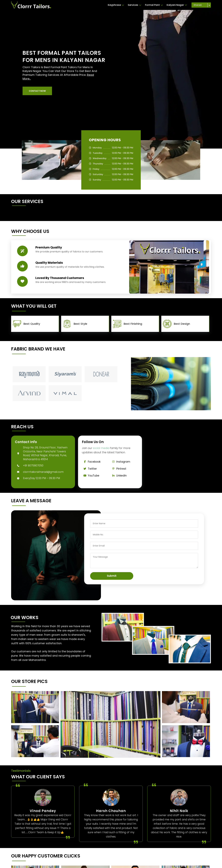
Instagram (120, 462)
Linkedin (119, 476)
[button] (37, 91)
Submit (112, 576)
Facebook (91, 462)
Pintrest (118, 469)
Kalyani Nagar (177, 5)
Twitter (89, 469)
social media (101, 448)
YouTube (91, 476)
